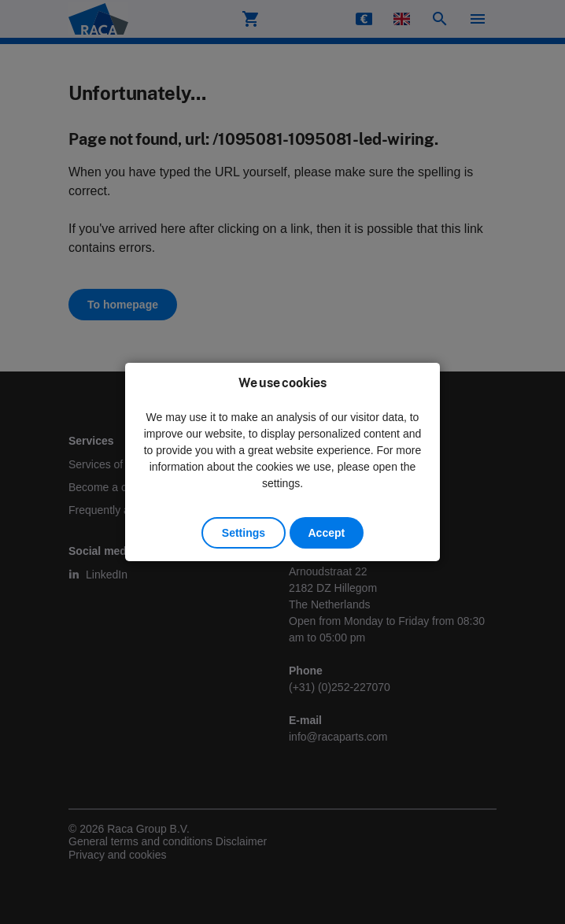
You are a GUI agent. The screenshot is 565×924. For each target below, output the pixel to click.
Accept (327, 533)
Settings (244, 533)
